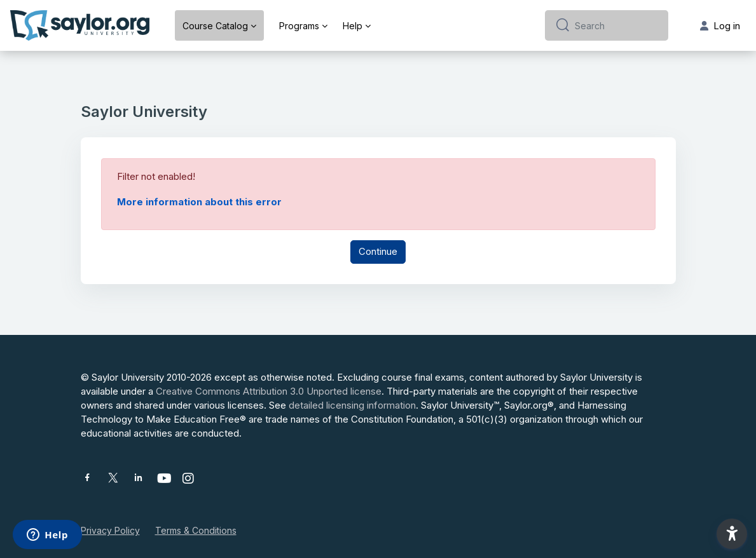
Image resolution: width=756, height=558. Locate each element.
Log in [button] (720, 26)
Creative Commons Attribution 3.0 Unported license (269, 391)
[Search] (616, 25)
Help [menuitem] (353, 26)
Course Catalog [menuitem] (215, 26)
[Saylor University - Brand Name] (80, 25)
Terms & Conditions (196, 530)
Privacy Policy (110, 530)
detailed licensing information (352, 405)
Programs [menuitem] (299, 26)
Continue (378, 251)
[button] (732, 534)
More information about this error (199, 202)
